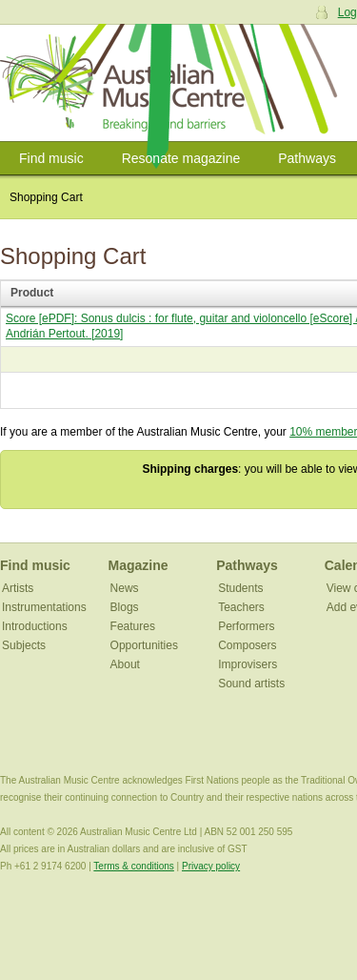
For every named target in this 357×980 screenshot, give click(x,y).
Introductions (35, 626)
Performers (246, 626)
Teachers (241, 607)
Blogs (125, 607)
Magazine (139, 565)
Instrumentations (44, 607)
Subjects (24, 645)
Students (240, 588)
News (125, 588)
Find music (51, 158)
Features (133, 626)
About (125, 664)
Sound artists (251, 684)
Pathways (307, 158)
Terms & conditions (133, 866)
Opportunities (144, 645)
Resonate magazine (181, 158)
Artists (18, 588)
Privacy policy (211, 866)
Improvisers (248, 664)
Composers (247, 645)
